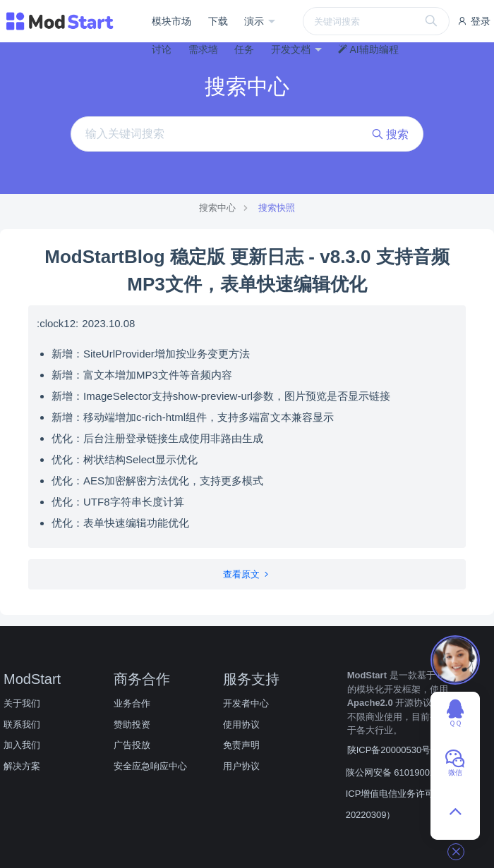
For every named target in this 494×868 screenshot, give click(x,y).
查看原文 (247, 574)
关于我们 (22, 703)
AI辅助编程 (368, 49)
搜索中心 (217, 208)
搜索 (390, 134)
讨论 (162, 49)
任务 (244, 49)
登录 (474, 21)
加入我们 (22, 745)
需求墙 (203, 49)
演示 (255, 21)
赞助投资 (132, 725)
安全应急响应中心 (150, 766)
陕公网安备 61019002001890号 (410, 772)
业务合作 (132, 703)
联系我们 (22, 725)
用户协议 (241, 766)
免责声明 (241, 745)
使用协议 (241, 725)
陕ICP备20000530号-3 (393, 750)
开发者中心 (246, 703)
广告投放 (132, 745)
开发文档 (292, 49)
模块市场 (171, 21)
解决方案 (22, 766)
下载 (218, 21)
